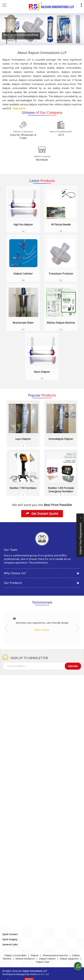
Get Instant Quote (42, 514)
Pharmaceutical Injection (55, 955)
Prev (7, 628)
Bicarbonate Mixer (23, 323)
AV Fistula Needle (61, 225)
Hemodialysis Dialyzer (61, 439)
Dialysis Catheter (23, 274)
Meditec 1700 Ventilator (23, 488)
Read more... (20, 109)
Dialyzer (35, 955)
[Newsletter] (42, 666)
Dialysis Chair (42, 962)
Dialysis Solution (47, 959)
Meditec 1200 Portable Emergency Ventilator (61, 490)
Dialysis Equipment (69, 959)
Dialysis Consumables (15, 955)
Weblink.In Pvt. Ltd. (39, 974)
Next (77, 628)
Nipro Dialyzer (42, 372)
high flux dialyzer (23, 225)
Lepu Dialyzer (23, 439)
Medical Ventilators (25, 959)
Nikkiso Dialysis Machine (61, 323)
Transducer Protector (61, 274)
